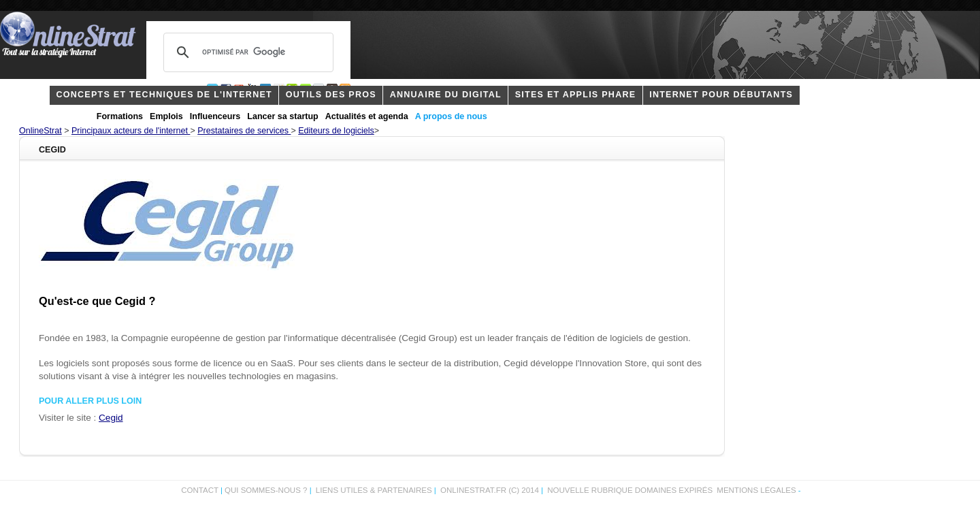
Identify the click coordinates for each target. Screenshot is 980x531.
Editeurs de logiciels (336, 131)
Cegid (111, 418)
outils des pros (331, 95)
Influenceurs (215, 116)
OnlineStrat (40, 131)
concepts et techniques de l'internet (164, 95)
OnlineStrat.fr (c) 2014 (490, 490)
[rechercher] (246, 52)
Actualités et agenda (367, 116)
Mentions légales (756, 490)
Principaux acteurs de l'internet (131, 131)
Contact (200, 490)
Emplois (166, 116)
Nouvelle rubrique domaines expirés (630, 490)
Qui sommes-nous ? (267, 490)
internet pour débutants (721, 95)
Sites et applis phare (576, 95)
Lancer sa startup (282, 116)
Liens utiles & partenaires (374, 490)
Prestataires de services (244, 131)
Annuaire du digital (446, 95)
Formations (120, 116)
